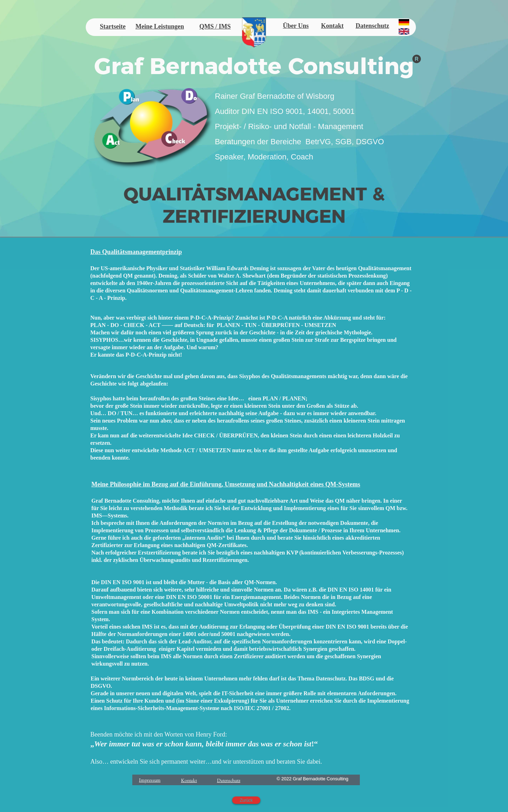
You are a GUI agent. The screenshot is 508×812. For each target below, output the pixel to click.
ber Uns (298, 26)
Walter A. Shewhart (242, 276)
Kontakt (332, 26)
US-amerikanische (123, 268)
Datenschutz (372, 26)
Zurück (246, 800)
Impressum (150, 780)
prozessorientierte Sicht (210, 283)
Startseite (113, 26)
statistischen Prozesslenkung (352, 276)
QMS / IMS (215, 26)
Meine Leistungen (160, 26)
